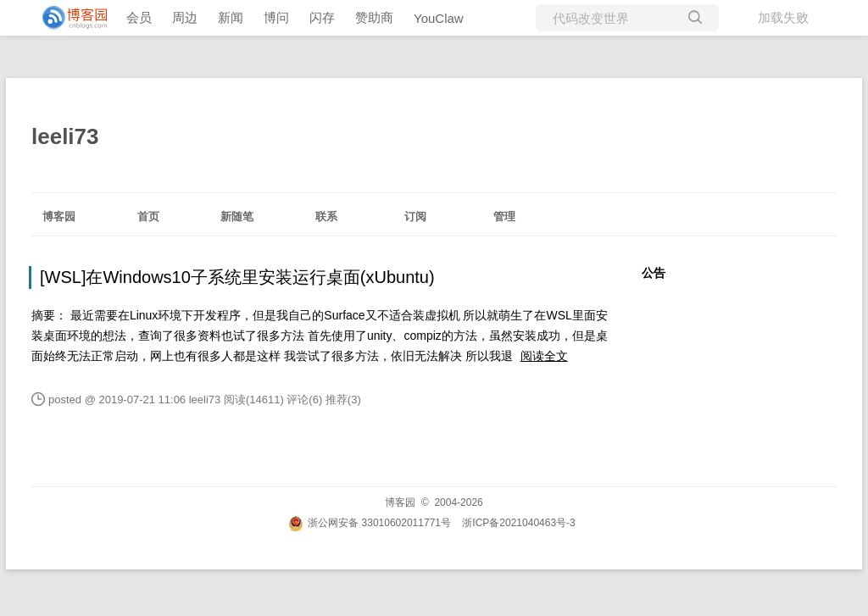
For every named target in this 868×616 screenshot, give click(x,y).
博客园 (59, 216)
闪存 (322, 17)
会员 (139, 17)
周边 (185, 17)
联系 (326, 216)
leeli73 (65, 136)
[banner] (68, 18)
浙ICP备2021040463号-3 (518, 523)
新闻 (231, 17)
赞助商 (374, 17)
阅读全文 (544, 356)
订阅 (415, 216)
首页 (148, 216)
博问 (276, 17)
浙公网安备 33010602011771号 (370, 523)
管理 (504, 216)
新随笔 (237, 216)
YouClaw (439, 18)
